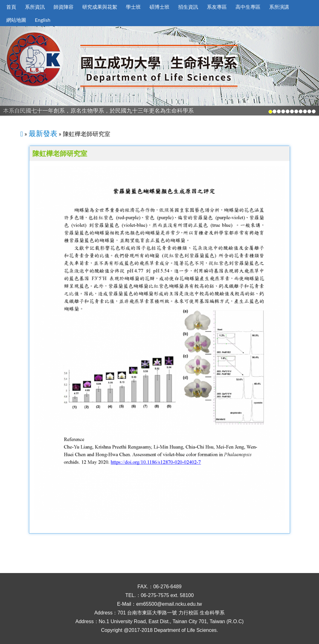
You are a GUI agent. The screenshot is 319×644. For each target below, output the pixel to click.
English (43, 20)
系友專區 (217, 7)
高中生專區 (248, 7)
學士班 (133, 7)
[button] (24, 71)
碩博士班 (159, 7)
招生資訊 (188, 7)
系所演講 (279, 7)
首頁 (11, 7)
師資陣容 (64, 7)
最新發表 (43, 133)
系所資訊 (35, 7)
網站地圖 (16, 20)
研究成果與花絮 (100, 7)
